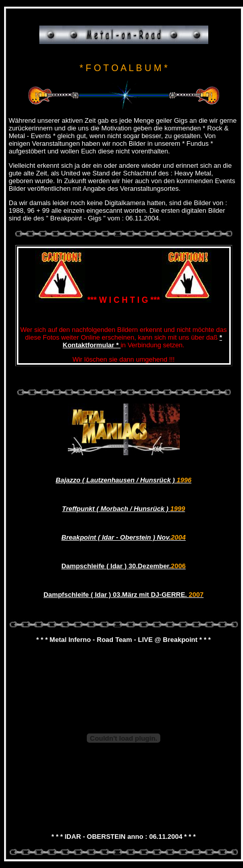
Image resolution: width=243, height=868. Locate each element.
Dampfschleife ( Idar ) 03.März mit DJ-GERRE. (124, 595)
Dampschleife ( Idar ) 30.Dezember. (124, 566)
